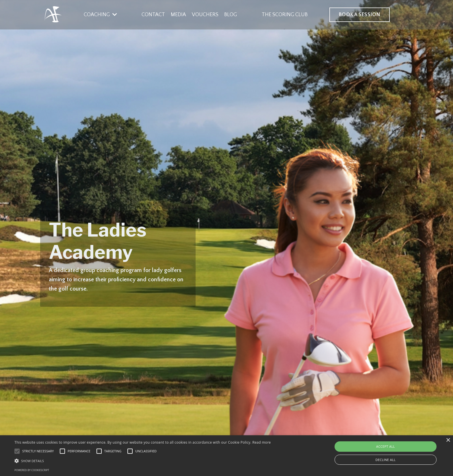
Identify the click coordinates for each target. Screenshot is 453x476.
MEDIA (178, 15)
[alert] (226, 456)
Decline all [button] (386, 460)
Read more (261, 442)
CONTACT (153, 15)
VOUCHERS (205, 15)
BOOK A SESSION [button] (360, 15)
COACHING (100, 15)
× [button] (448, 440)
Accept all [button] (386, 446)
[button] (143, 461)
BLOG (231, 15)
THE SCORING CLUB (285, 15)
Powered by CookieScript (32, 470)
